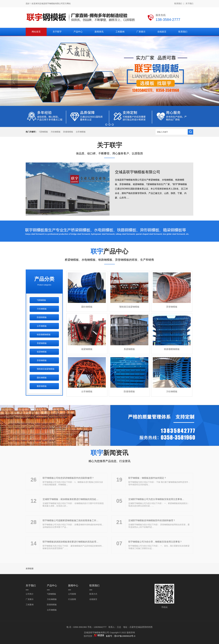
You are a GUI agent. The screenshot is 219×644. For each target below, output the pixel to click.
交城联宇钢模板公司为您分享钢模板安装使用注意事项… (156, 499)
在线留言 (93, 599)
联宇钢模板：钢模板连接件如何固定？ (147, 478)
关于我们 (189, 3)
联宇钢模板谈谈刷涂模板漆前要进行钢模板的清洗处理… (71, 542)
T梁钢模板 (43, 132)
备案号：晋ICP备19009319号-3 (121, 636)
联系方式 (93, 594)
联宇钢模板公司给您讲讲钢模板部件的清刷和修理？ (68, 478)
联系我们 (178, 3)
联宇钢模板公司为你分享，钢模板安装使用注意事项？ (155, 542)
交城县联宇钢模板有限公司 (138, 172)
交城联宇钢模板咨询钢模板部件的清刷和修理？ (152, 520)
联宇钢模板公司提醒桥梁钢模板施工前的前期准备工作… (71, 520)
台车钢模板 (81, 132)
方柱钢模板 (56, 132)
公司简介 (30, 594)
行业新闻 (72, 599)
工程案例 (30, 605)
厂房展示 (30, 599)
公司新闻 (72, 594)
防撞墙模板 (68, 132)
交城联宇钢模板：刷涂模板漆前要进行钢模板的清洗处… (71, 499)
